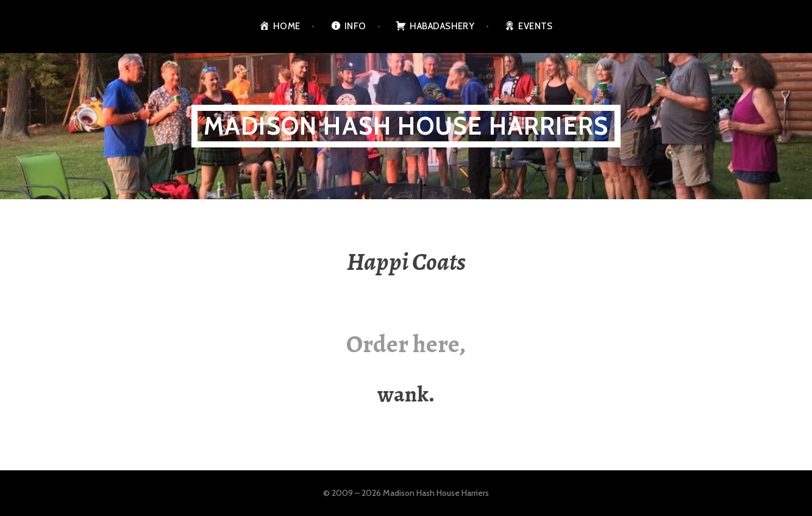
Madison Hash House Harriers (406, 126)
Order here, (406, 344)
